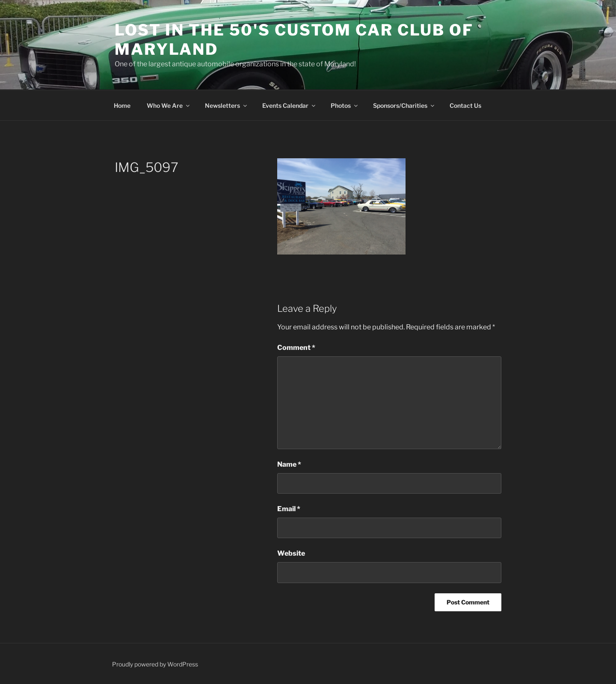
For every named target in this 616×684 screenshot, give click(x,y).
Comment (296, 348)
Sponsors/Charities (404, 105)
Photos (345, 105)
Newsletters (227, 105)
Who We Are (169, 105)
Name (289, 464)
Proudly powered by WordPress (155, 664)
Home (122, 105)
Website (291, 553)
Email (289, 509)
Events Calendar (289, 105)
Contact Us (465, 105)
